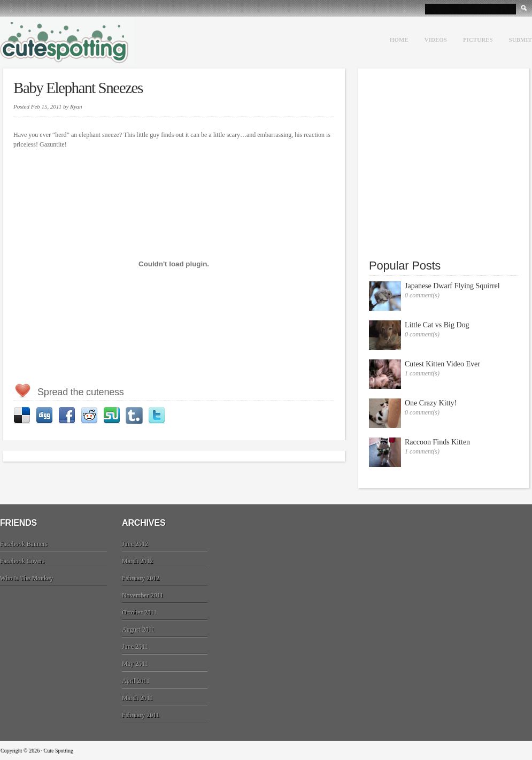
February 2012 (141, 578)
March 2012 (137, 561)
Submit (521, 40)
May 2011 (135, 664)
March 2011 (137, 698)
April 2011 (136, 681)
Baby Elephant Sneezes (78, 88)
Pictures (478, 40)
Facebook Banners (24, 544)
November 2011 (142, 595)
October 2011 (139, 612)
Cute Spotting (67, 41)
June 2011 (135, 647)
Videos (436, 40)
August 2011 (138, 630)
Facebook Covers (22, 561)
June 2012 (135, 544)
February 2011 (141, 715)
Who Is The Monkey (26, 578)
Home (399, 40)
